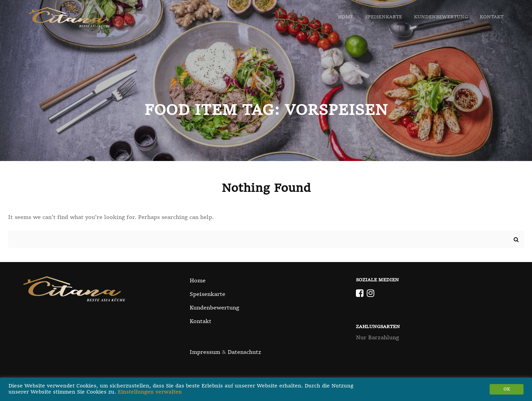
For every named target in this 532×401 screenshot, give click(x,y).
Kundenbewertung (441, 17)
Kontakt (492, 17)
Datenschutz (244, 353)
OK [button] (507, 389)
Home (346, 17)
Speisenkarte (384, 17)
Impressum (205, 353)
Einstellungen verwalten (150, 392)
